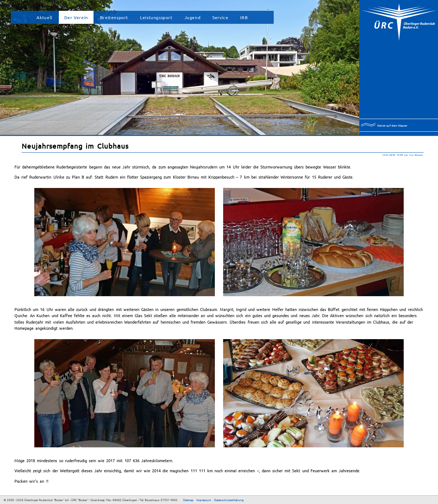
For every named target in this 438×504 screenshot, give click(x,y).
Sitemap (188, 500)
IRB (244, 17)
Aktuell (44, 17)
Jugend (193, 17)
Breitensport (114, 17)
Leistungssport (156, 17)
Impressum (204, 500)
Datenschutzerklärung (229, 500)
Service (220, 17)
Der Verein (76, 17)
